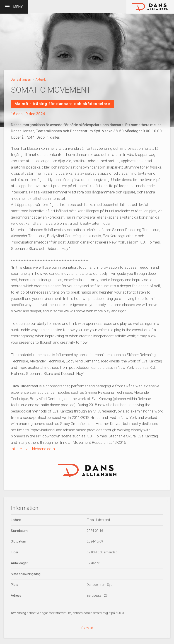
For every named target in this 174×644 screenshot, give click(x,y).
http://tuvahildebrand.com (33, 449)
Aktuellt (41, 80)
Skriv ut (87, 628)
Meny (14, 6)
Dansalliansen (21, 80)
